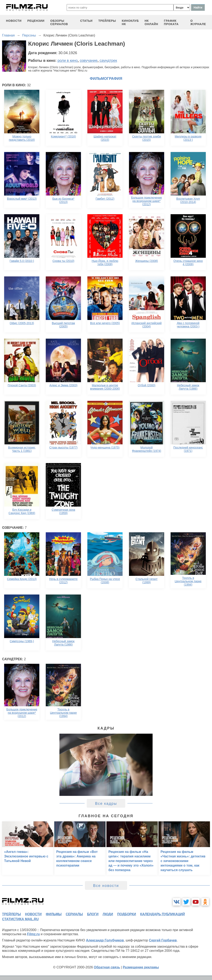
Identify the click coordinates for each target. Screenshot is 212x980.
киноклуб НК (130, 22)
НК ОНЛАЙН (151, 22)
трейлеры (107, 21)
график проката (171, 22)
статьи (86, 21)
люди (108, 914)
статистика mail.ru (20, 919)
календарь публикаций (163, 914)
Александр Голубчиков (105, 940)
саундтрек (108, 61)
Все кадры (106, 804)
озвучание (89, 61)
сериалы (74, 914)
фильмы (54, 914)
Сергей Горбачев (163, 940)
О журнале (198, 22)
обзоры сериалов (59, 22)
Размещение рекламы (141, 967)
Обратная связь (107, 967)
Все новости (106, 886)
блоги (93, 914)
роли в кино (68, 61)
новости (14, 21)
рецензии (36, 21)
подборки (127, 914)
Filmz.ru (33, 934)
